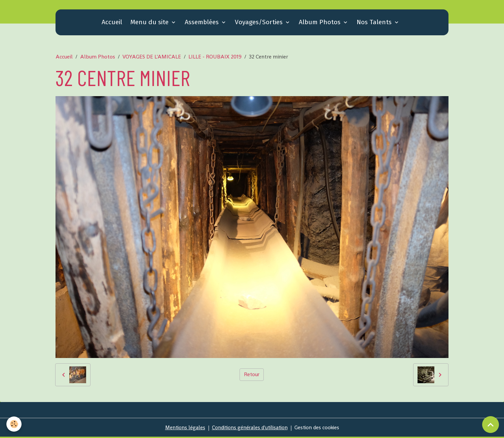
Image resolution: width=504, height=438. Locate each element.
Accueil (112, 23)
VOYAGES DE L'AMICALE (152, 58)
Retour (252, 376)
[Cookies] (14, 424)
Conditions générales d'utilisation (249, 428)
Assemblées (203, 23)
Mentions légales (182, 428)
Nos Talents (375, 23)
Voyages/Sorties (260, 23)
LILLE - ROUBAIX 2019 (215, 58)
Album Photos (320, 23)
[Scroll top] (491, 425)
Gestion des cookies (319, 428)
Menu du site (150, 23)
